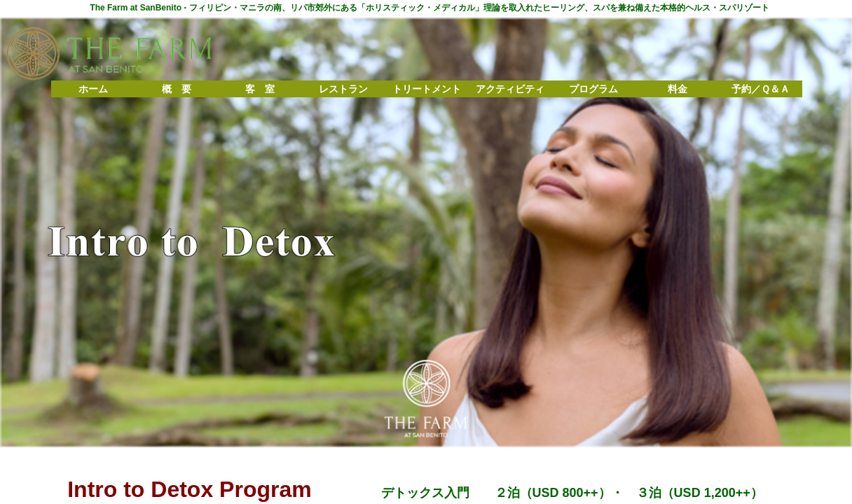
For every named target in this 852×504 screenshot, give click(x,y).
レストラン (343, 89)
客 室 (260, 89)
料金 (678, 89)
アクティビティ (510, 89)
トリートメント (427, 89)
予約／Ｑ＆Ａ (761, 89)
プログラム (593, 89)
